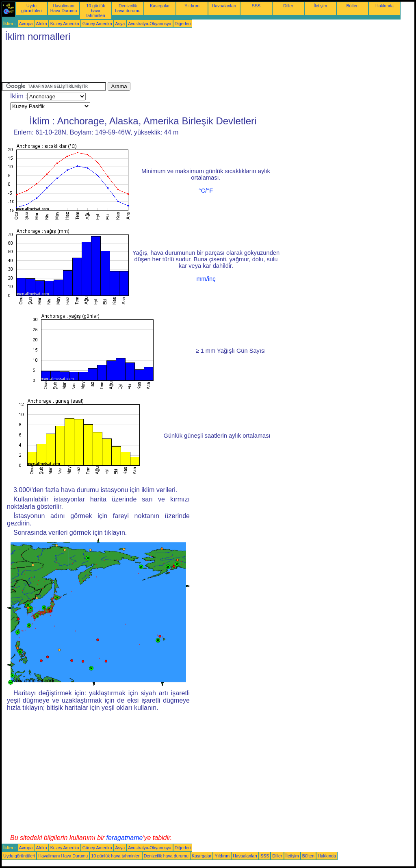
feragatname (125, 838)
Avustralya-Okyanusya (149, 24)
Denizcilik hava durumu (128, 8)
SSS (256, 6)
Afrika (41, 24)
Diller (288, 6)
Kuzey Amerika (65, 24)
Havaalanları (224, 6)
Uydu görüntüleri (31, 8)
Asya (120, 24)
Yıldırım (192, 6)
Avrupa (26, 24)
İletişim (320, 6)
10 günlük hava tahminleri (95, 11)
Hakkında (385, 6)
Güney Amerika (97, 24)
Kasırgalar (160, 6)
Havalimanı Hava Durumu (64, 8)
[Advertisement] (149, 64)
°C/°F (206, 191)
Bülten (352, 6)
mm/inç (206, 279)
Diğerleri (183, 24)
